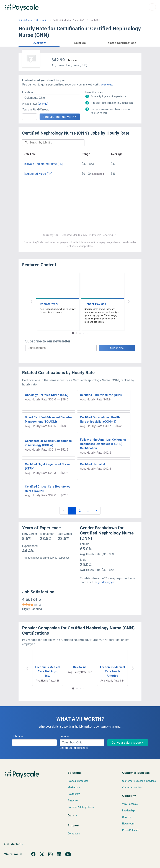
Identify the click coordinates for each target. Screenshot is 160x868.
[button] (39, 42)
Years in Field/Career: (35, 109)
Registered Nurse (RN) (38, 174)
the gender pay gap (105, 582)
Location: (28, 92)
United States (25, 20)
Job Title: (18, 736)
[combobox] (51, 98)
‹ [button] (31, 301)
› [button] (129, 301)
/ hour (70, 60)
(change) (43, 104)
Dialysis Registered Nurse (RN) (43, 164)
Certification (42, 20)
